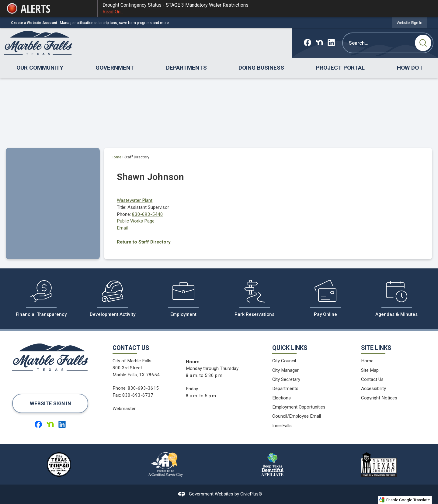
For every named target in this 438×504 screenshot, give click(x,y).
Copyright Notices (379, 398)
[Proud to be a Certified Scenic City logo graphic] (166, 464)
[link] (409, 23)
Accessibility (374, 388)
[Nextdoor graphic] (319, 43)
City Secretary (286, 379)
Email (122, 228)
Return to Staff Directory (144, 242)
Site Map (370, 370)
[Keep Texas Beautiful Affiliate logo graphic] (272, 464)
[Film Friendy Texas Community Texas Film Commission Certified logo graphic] (379, 464)
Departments (285, 388)
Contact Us (372, 379)
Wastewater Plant (135, 200)
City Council (284, 361)
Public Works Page (136, 221)
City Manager (285, 370)
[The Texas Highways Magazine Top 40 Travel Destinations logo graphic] (59, 464)
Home (116, 157)
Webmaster (124, 409)
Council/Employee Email (297, 416)
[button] (423, 43)
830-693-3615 (143, 388)
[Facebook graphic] (308, 43)
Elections (282, 398)
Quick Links (290, 348)
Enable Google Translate (404, 500)
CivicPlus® (251, 494)
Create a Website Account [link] (34, 23)
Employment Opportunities (299, 407)
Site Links (376, 348)
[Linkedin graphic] (331, 43)
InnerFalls (282, 426)
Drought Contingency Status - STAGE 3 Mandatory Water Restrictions (265, 9)
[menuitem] (40, 68)
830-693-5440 (148, 214)
